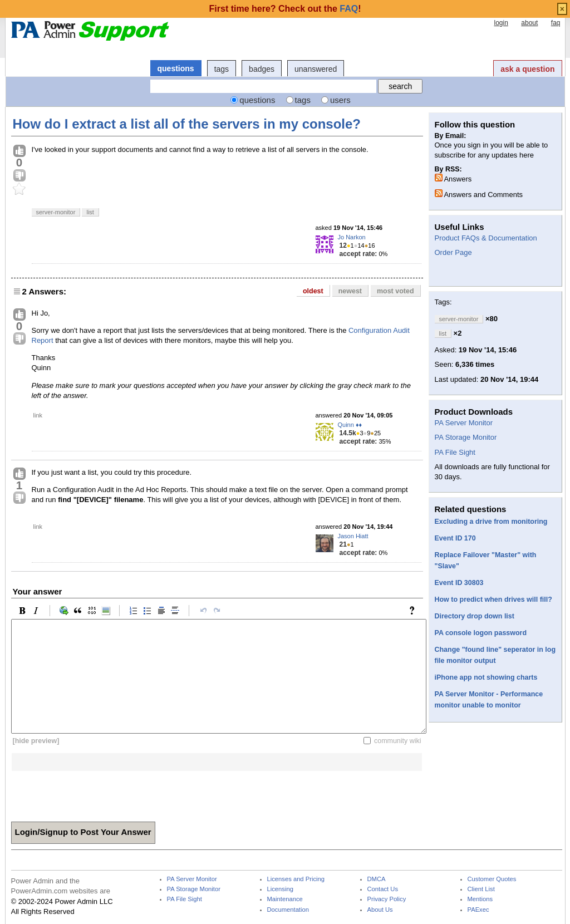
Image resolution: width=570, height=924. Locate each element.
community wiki (398, 741)
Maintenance (285, 899)
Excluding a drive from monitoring (491, 522)
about (529, 23)
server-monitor (56, 212)
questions (176, 68)
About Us (380, 910)
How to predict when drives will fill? (493, 599)
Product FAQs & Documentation (486, 238)
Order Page (453, 252)
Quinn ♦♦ (350, 425)
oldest (313, 291)
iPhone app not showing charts (486, 677)
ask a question (527, 69)
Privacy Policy (387, 899)
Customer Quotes (492, 879)
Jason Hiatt (353, 536)
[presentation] (96, 793)
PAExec (478, 910)
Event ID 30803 (459, 583)
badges (262, 69)
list (90, 212)
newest (350, 291)
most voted (395, 291)
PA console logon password (481, 633)
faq (556, 23)
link (38, 415)
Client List (481, 889)
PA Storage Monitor (466, 437)
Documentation (288, 910)
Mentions (480, 899)
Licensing (280, 889)
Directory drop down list (475, 616)
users (340, 100)
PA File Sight (455, 452)
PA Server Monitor (464, 423)
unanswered (316, 69)
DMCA (377, 879)
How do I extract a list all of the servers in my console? (187, 124)
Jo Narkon (352, 237)
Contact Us (383, 889)
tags (222, 69)
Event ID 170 (455, 538)
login (501, 23)
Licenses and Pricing (296, 879)
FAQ (349, 9)
